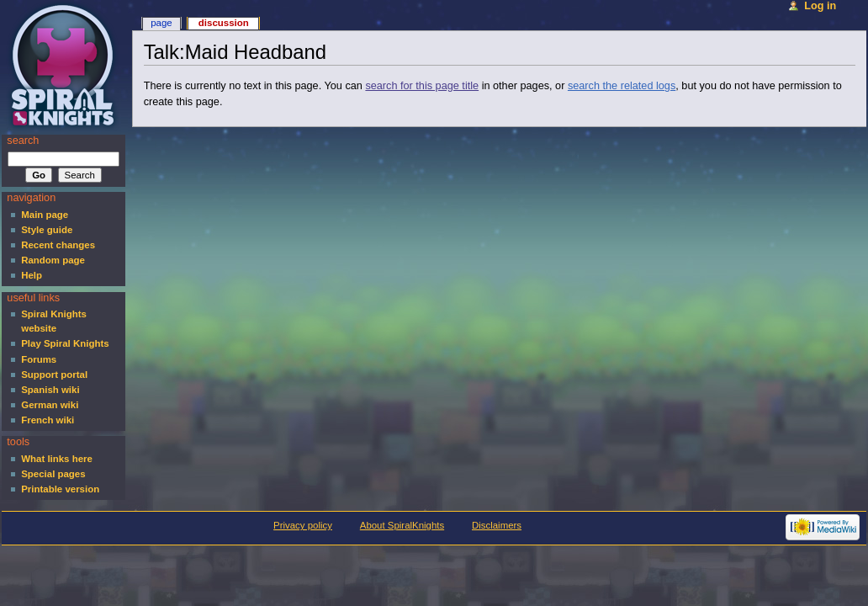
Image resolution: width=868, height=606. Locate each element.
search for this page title (422, 86)
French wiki (48, 420)
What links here (57, 459)
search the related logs (622, 86)
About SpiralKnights (402, 525)
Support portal (54, 375)
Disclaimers (497, 525)
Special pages (53, 474)
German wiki (50, 405)
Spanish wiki (50, 390)
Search (23, 141)
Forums (39, 359)
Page (161, 23)
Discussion (224, 23)
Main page (45, 215)
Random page (53, 260)
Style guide (47, 230)
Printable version (60, 489)
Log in (820, 6)
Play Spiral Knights (65, 343)
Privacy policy (303, 525)
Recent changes (58, 245)
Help (32, 275)
